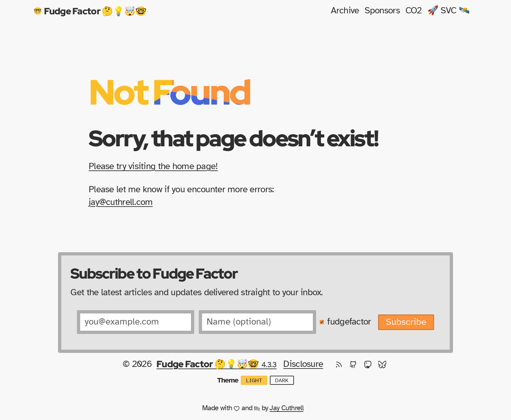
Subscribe (406, 322)
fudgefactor (349, 322)
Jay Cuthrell (286, 408)
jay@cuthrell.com (121, 202)
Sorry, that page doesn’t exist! (233, 138)
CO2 (414, 11)
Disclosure (303, 364)
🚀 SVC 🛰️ (449, 11)
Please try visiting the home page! (153, 167)
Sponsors (382, 11)
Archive (345, 11)
